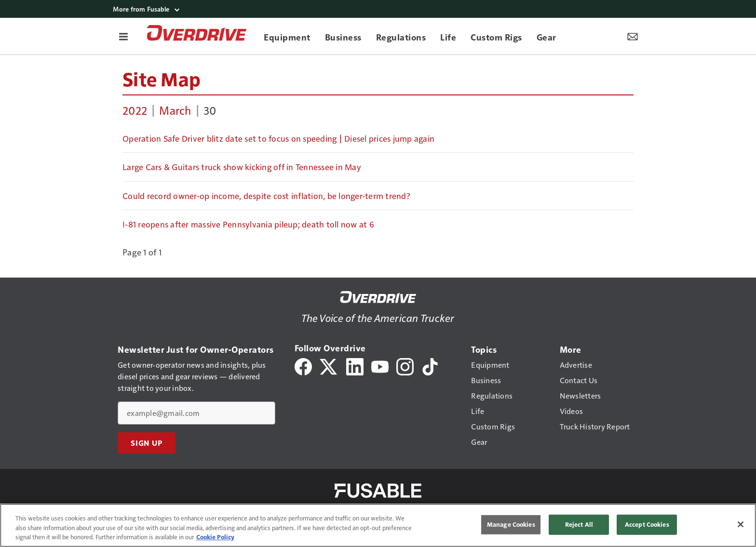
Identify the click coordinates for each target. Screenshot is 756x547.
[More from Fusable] (378, 9)
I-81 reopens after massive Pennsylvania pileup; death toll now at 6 (248, 224)
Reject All (579, 524)
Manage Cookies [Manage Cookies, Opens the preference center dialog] (511, 524)
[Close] (741, 524)
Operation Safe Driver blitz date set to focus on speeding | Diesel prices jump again (278, 138)
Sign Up (147, 443)
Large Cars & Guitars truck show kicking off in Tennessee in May (242, 167)
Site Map (162, 79)
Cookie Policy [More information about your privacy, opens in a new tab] (215, 537)
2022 (135, 110)
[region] (378, 525)
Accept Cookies (647, 524)
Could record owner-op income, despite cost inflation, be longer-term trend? (266, 196)
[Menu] (123, 36)
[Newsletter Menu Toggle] (633, 36)
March (175, 110)
